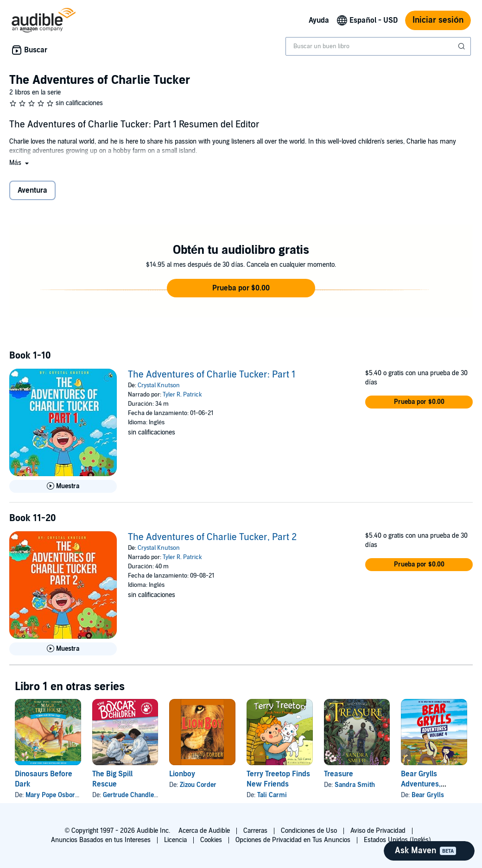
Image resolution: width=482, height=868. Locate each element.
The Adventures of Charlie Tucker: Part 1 (212, 375)
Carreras (255, 831)
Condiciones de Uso (309, 831)
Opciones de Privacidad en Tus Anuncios (293, 840)
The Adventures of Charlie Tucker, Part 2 (212, 537)
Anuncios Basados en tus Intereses (101, 840)
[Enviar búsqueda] (463, 46)
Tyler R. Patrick (182, 395)
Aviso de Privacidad (378, 831)
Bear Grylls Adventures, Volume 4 (421, 784)
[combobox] (378, 46)
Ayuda (319, 20)
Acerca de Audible (204, 831)
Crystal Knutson (159, 385)
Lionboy (182, 774)
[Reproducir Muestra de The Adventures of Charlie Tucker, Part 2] (63, 649)
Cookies (211, 840)
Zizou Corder (198, 785)
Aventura (32, 190)
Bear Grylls (428, 795)
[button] (20, 163)
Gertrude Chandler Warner (141, 795)
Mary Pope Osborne (54, 795)
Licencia (175, 840)
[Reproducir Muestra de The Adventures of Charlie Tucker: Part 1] (63, 486)
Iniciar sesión (438, 20)
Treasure (339, 774)
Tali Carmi (272, 795)
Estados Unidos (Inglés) (398, 840)
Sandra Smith (355, 785)
